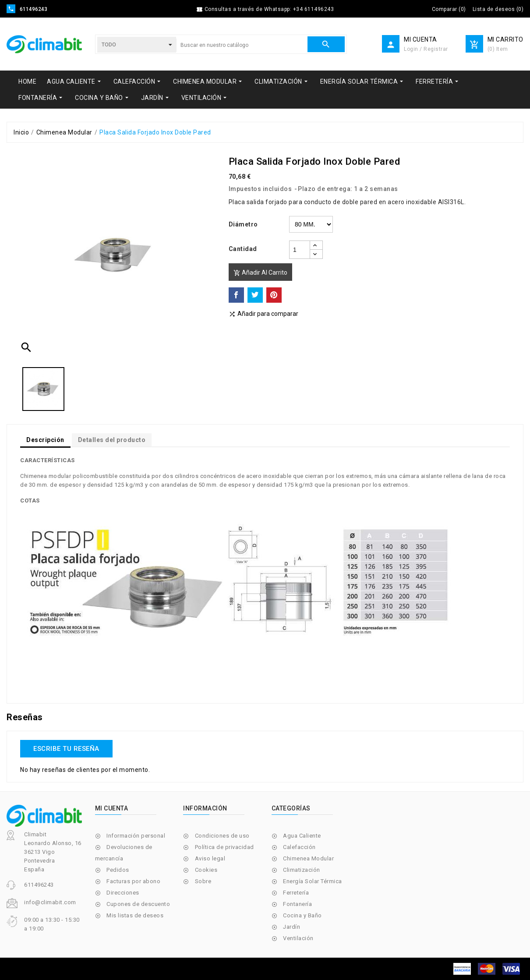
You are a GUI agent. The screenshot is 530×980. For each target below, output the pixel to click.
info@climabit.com (50, 902)
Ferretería (296, 893)
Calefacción (299, 847)
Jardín (291, 927)
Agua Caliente (302, 836)
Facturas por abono (133, 881)
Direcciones (123, 893)
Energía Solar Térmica (313, 881)
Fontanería (297, 904)
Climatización (302, 870)
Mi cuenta (112, 808)
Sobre (203, 881)
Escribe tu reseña (66, 749)
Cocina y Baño (302, 915)
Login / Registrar (426, 49)
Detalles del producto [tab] (112, 440)
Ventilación (298, 938)
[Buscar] (242, 45)
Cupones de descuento (138, 904)
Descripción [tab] (45, 440)
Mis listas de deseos (135, 915)
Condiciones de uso (222, 836)
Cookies (206, 870)
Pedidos (118, 870)
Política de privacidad (224, 847)
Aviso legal (210, 858)
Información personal (136, 836)
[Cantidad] (300, 250)
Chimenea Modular (308, 858)
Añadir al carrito (260, 273)
